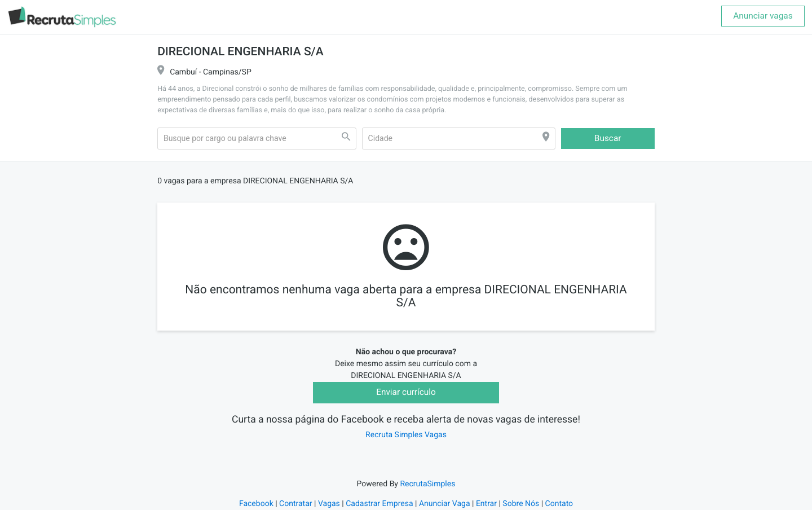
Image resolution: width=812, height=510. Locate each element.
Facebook (256, 504)
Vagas (329, 504)
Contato (559, 504)
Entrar (486, 504)
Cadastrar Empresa (379, 504)
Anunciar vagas (763, 16)
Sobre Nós (521, 504)
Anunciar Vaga (445, 504)
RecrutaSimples (427, 484)
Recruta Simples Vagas (406, 435)
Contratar (295, 504)
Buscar (608, 138)
